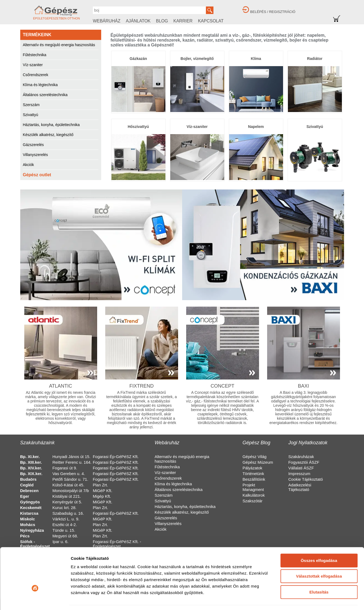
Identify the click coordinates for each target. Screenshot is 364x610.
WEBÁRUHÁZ (107, 21)
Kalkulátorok (254, 495)
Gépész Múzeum (258, 462)
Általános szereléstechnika (45, 95)
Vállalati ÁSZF (301, 468)
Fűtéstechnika (35, 55)
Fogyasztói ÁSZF (304, 462)
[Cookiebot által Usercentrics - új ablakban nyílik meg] (35, 599)
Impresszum (299, 474)
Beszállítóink (254, 479)
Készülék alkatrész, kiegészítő (48, 135)
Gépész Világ (255, 457)
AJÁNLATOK (138, 21)
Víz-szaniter (33, 65)
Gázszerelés (33, 145)
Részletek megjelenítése (94, 599)
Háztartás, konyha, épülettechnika (51, 125)
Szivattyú (31, 115)
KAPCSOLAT (211, 21)
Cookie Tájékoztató (305, 479)
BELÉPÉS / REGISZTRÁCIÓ (273, 12)
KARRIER (183, 21)
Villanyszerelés (35, 155)
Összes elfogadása (319, 525)
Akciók (28, 165)
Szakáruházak (301, 457)
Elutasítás (319, 557)
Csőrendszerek (36, 75)
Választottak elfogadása (319, 541)
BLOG (162, 21)
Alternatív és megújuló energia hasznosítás (59, 45)
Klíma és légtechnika (40, 85)
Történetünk (253, 474)
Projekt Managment (253, 487)
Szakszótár (253, 501)
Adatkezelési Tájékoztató (300, 487)
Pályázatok (252, 468)
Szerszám (31, 105)
